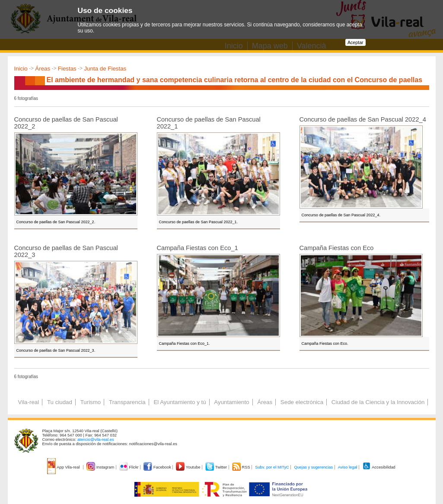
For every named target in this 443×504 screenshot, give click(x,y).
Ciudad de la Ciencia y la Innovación (378, 402)
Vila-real (29, 402)
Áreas (43, 69)
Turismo (91, 402)
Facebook (158, 467)
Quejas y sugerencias (313, 467)
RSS (242, 467)
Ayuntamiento (231, 402)
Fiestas (67, 69)
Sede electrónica (302, 402)
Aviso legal (348, 467)
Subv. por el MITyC (272, 467)
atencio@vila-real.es (96, 440)
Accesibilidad (379, 467)
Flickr (129, 467)
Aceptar (355, 42)
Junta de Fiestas (105, 69)
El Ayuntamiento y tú (180, 402)
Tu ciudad (60, 402)
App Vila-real (64, 467)
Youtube (189, 467)
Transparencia (127, 402)
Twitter (217, 467)
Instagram (101, 467)
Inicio (21, 69)
